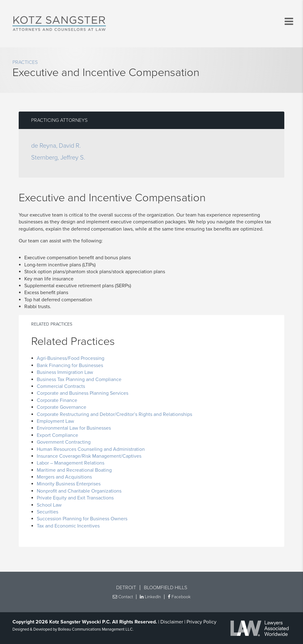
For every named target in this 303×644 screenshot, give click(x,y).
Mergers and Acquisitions (64, 477)
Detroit (126, 588)
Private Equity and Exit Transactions (75, 498)
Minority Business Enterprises (69, 484)
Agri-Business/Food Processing (71, 358)
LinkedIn (150, 597)
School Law (49, 505)
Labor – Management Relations (71, 463)
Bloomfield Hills (166, 588)
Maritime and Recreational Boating (74, 470)
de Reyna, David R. (56, 146)
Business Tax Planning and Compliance (79, 379)
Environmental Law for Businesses (74, 428)
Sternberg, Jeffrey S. (58, 158)
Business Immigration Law (65, 372)
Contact (123, 597)
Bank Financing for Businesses (70, 365)
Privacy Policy (201, 622)
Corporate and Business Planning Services (83, 393)
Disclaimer (172, 622)
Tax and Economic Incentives (68, 526)
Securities (47, 512)
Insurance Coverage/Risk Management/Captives (89, 456)
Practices (25, 62)
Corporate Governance (62, 407)
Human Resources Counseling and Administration (91, 449)
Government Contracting (64, 442)
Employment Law (55, 421)
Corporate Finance (57, 400)
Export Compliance (57, 435)
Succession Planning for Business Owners (82, 519)
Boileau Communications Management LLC (95, 629)
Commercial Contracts (61, 386)
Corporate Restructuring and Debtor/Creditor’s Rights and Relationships (114, 414)
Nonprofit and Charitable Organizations (79, 491)
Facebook (179, 597)
